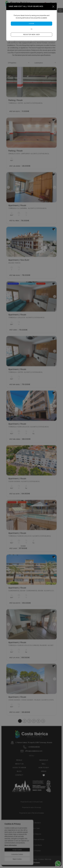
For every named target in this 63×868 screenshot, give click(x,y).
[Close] (53, 6)
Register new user (31, 34)
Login (32, 24)
